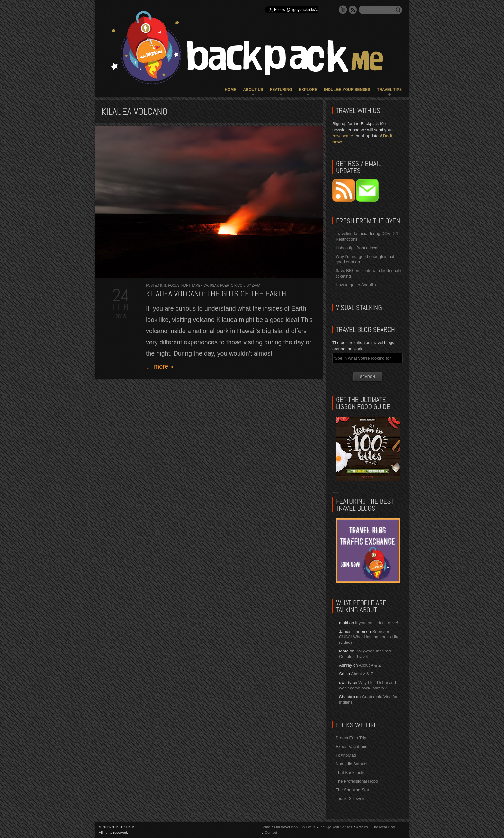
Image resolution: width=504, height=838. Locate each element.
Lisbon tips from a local (357, 248)
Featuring (281, 90)
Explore (308, 90)
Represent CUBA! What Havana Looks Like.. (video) (370, 637)
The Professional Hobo (357, 781)
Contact (271, 833)
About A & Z (370, 665)
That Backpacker (351, 773)
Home (230, 90)
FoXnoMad (346, 755)
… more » (160, 366)
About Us (253, 90)
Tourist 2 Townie (351, 799)
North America (195, 285)
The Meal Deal (384, 827)
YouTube (343, 10)
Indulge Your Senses (347, 90)
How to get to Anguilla (356, 285)
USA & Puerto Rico (226, 285)
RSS (353, 10)
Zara (256, 285)
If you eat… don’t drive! (377, 623)
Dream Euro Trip (351, 738)
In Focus (172, 285)
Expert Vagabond (352, 747)
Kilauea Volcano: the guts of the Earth (216, 294)
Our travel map (286, 827)
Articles (362, 827)
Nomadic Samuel (351, 764)
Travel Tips (389, 90)
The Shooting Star (352, 790)
